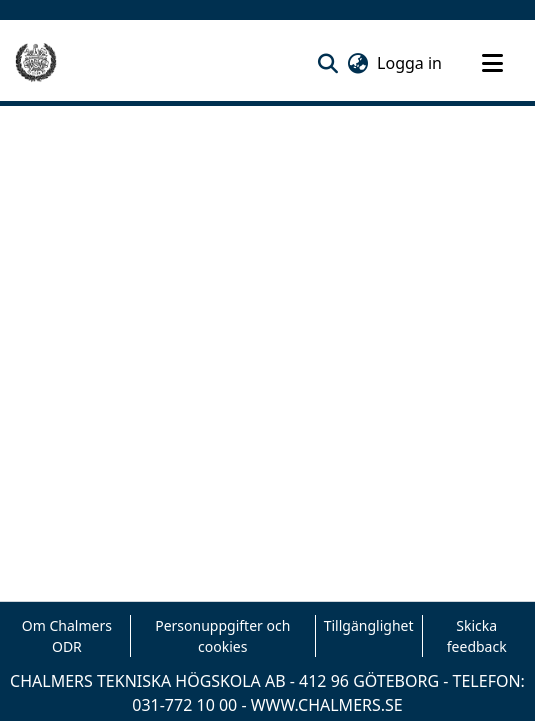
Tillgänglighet (369, 625)
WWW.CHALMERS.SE (327, 705)
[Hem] (36, 63)
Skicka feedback (477, 636)
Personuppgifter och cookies (222, 636)
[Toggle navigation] (492, 63)
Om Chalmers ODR (67, 636)
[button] (327, 63)
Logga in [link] (410, 63)
